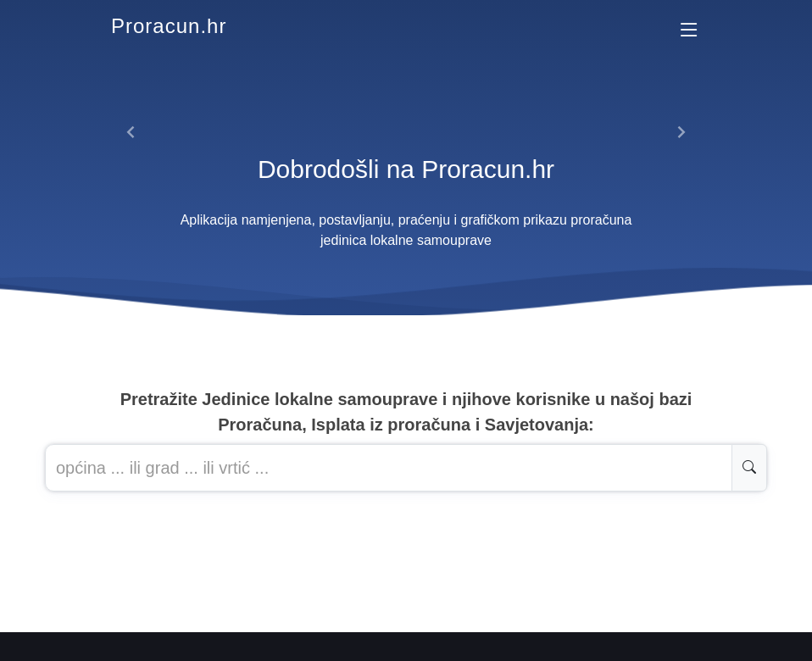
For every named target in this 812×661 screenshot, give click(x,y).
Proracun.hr (169, 26)
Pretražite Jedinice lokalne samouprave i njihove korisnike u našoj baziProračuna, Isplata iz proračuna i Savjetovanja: (406, 412)
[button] (131, 132)
